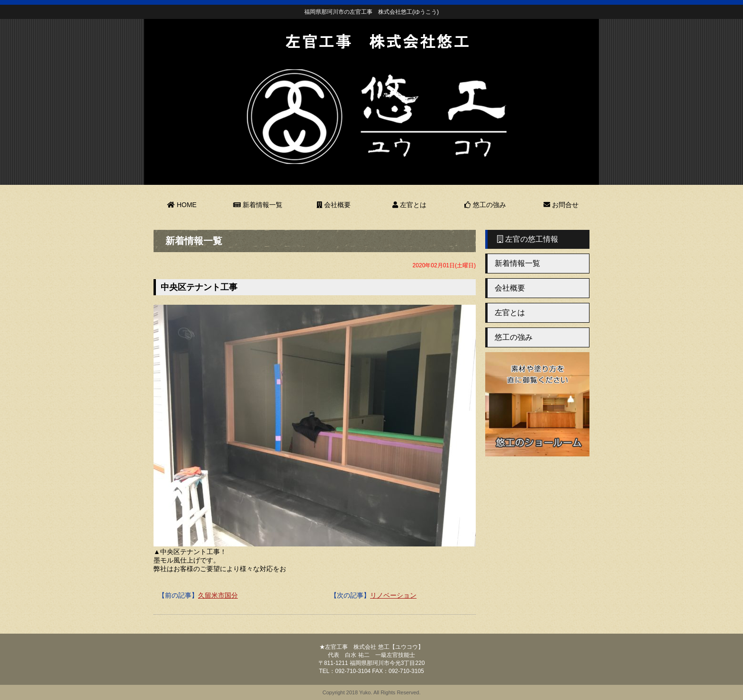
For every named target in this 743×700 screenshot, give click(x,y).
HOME (182, 205)
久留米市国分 (218, 595)
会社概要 (334, 205)
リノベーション (393, 595)
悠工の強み (485, 205)
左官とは (409, 205)
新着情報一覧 (258, 205)
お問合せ (561, 205)
